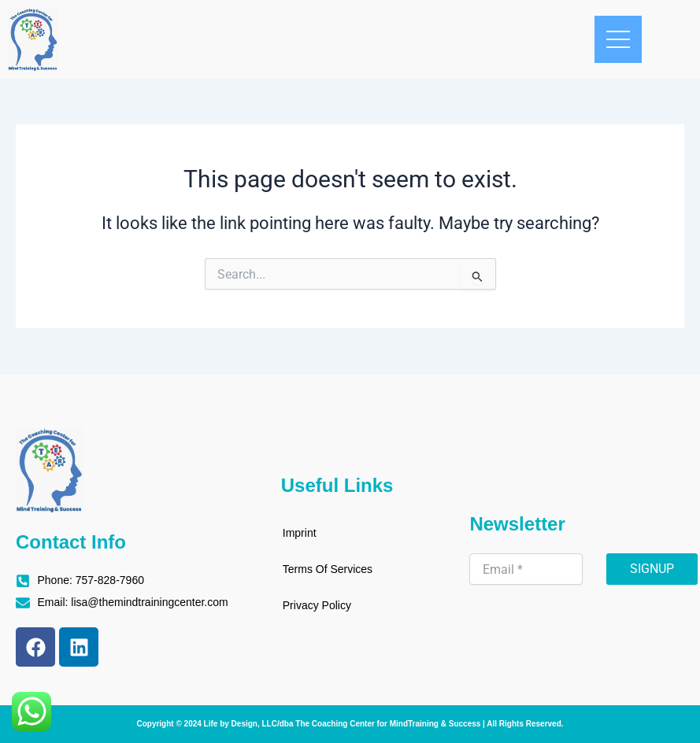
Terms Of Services (328, 569)
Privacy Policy (317, 605)
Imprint (300, 533)
